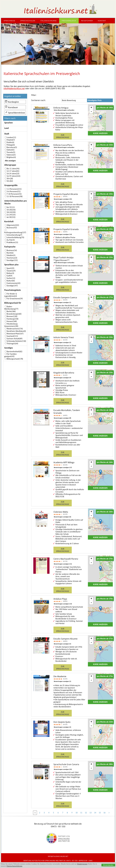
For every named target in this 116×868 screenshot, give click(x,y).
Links (91, 861)
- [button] (91, 112)
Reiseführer (87, 21)
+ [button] (91, 108)
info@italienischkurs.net (14, 89)
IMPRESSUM (83, 861)
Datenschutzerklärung (14, 866)
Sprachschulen (28, 21)
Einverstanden (108, 865)
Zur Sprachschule (63, 136)
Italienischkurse (48, 21)
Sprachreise (9, 21)
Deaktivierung (82, 864)
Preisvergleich (69, 21)
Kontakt (102, 21)
